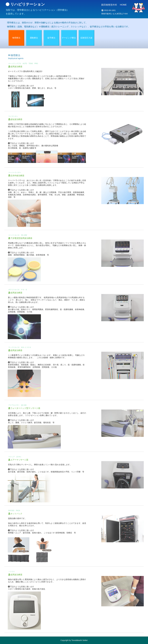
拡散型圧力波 (86, 38)
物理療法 (16, 38)
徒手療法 (51, 38)
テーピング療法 (69, 38)
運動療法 (34, 38)
